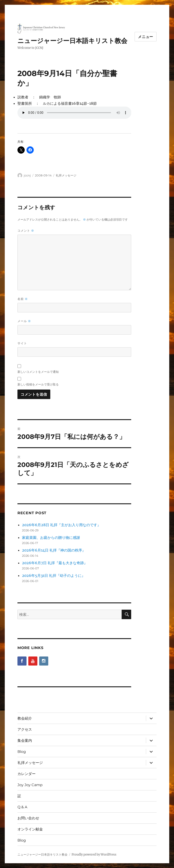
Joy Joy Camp (30, 785)
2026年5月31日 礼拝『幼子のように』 (54, 575)
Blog (22, 752)
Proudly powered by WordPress (94, 855)
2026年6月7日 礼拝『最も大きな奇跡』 (55, 563)
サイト (22, 343)
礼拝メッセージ (66, 175)
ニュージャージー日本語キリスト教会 (72, 41)
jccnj (27, 175)
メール (24, 321)
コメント (26, 231)
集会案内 (25, 741)
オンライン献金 (30, 829)
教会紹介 (25, 718)
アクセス (25, 729)
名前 (23, 299)
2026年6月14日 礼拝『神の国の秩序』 (54, 550)
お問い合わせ (28, 818)
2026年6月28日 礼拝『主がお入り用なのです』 (61, 525)
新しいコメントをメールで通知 (38, 372)
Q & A (22, 807)
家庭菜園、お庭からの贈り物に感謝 (51, 537)
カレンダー (27, 774)
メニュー (146, 37)
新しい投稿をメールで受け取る (38, 384)
